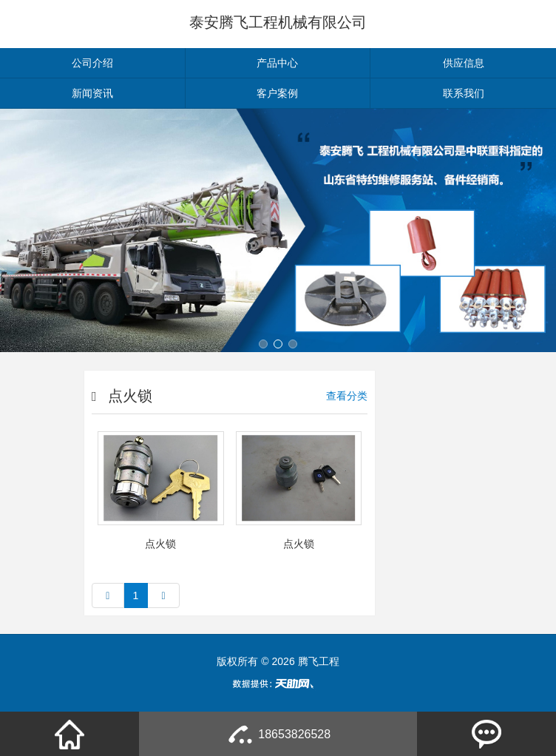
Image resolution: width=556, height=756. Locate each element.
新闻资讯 (92, 93)
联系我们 (464, 93)
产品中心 (277, 63)
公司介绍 (92, 63)
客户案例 (277, 93)
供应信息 (464, 63)
